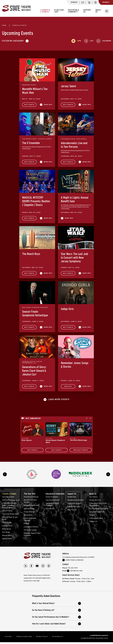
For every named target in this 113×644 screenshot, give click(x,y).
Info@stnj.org (76, 571)
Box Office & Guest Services (30, 501)
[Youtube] (37, 566)
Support (87, 11)
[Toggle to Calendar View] (104, 41)
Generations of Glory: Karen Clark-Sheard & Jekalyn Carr (34, 371)
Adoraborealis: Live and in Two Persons (74, 145)
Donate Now (72, 497)
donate (74, 2)
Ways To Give (72, 510)
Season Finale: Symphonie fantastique (35, 313)
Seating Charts (29, 509)
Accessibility (28, 515)
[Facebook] (31, 566)
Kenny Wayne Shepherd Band (55, 441)
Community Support (75, 503)
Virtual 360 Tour (29, 512)
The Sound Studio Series (11, 514)
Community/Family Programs (52, 504)
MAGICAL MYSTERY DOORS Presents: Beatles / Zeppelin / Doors (36, 201)
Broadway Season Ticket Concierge (32, 534)
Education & (73, 11)
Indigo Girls (67, 309)
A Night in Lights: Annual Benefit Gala (75, 199)
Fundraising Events (74, 507)
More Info (48, 105)
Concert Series (7, 511)
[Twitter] (26, 566)
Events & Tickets (10, 494)
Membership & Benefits (76, 500)
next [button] (108, 474)
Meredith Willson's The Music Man (35, 91)
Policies (26, 524)
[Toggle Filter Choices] (16, 41)
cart (90, 3)
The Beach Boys (31, 254)
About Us (93, 494)
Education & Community (55, 494)
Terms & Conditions (24, 637)
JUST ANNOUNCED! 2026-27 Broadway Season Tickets (9, 506)
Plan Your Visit (30, 494)
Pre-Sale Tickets (81, 450)
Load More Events (59, 400)
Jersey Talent (68, 86)
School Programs (52, 497)
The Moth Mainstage (79, 440)
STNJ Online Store (96, 518)
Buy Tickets (29, 105)
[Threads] (49, 566)
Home (4, 25)
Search (106, 2)
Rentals (92, 515)
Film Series (6, 532)
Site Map (8, 637)
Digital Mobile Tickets (31, 506)
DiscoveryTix (50, 509)
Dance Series (7, 529)
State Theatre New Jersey (16, 8)
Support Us (72, 494)
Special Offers (7, 536)
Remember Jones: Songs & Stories (75, 365)
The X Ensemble (31, 143)
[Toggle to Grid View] (76, 41)
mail (83, 3)
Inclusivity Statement (97, 512)
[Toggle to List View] (89, 41)
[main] (56, 239)
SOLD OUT (68, 386)
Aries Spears (27, 440)
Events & (46, 11)
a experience (99, 635)
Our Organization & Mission (99, 509)
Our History (93, 497)
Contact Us (93, 522)
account (96, 3)
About (98, 11)
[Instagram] (43, 566)
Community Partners (31, 527)
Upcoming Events (8, 497)
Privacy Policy (42, 637)
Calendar (107, 11)
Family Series (7, 523)
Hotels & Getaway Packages (30, 519)
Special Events (7, 539)
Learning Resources (53, 500)
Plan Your (59, 11)
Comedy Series (7, 526)
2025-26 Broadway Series (11, 500)
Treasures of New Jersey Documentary (98, 504)
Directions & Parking (31, 497)
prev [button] (5, 474)
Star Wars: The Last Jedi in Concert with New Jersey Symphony (74, 258)
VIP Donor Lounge (30, 530)
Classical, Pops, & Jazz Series (10, 518)
